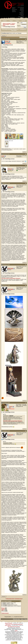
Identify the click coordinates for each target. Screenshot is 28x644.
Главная (5, 21)
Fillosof (10, 169)
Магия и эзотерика (7, 23)
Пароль (19, 26)
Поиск (15, 30)
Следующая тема (18, 599)
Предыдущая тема (10, 599)
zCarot (16, 631)
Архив (22, 619)
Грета (11, 407)
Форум (11, 21)
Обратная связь (16, 619)
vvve (3, 156)
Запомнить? (23, 24)
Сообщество (16, 29)
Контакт (23, 21)
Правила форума (5, 613)
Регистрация (5, 29)
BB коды (3, 608)
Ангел (7, 41)
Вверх (26, 619)
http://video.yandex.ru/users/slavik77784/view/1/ (11, 278)
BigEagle (10, 187)
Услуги (17, 21)
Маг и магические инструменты (14, 626)
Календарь (10, 29)
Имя (18, 23)
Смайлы (3, 609)
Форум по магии (21, 3)
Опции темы (23, 37)
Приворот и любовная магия (14, 4)
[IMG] (2, 610)
